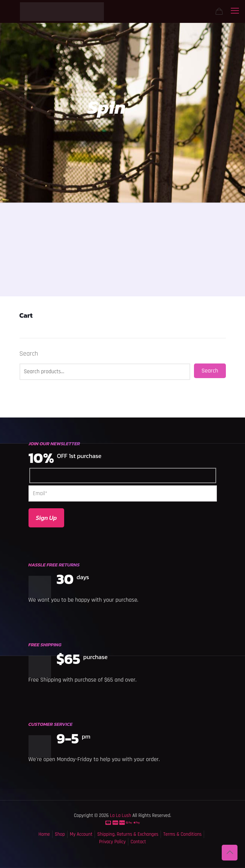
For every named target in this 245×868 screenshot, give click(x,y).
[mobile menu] (235, 11)
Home (44, 834)
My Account (81, 834)
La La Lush (120, 815)
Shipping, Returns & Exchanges (128, 834)
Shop (60, 834)
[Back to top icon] (230, 853)
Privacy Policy (112, 842)
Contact (138, 842)
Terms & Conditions (182, 834)
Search (29, 354)
